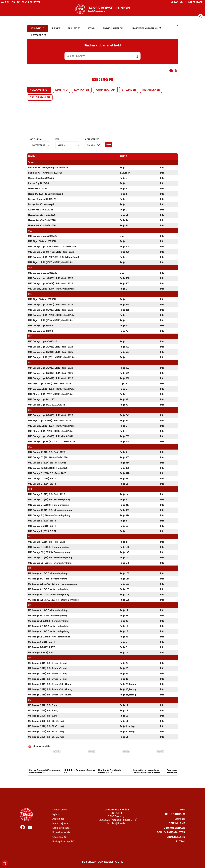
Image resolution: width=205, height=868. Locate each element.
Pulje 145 (125, 563)
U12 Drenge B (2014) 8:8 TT (42, 484)
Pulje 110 (125, 579)
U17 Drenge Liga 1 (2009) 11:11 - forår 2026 (51, 278)
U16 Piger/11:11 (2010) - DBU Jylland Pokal (51, 320)
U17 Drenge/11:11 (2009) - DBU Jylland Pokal (52, 289)
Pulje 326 (125, 252)
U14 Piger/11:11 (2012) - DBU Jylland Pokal (51, 394)
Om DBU (5, 3)
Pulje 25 (124, 663)
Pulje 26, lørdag (128, 684)
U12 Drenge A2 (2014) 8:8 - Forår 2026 (48, 458)
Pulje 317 (125, 505)
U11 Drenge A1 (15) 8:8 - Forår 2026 (47, 494)
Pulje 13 (124, 631)
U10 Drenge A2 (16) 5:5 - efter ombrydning (50, 558)
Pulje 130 (125, 547)
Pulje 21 (124, 479)
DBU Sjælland (176, 837)
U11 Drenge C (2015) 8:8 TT (42, 526)
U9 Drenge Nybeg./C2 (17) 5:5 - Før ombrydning (53, 584)
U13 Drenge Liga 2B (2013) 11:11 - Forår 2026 (51, 442)
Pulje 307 (125, 500)
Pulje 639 (125, 378)
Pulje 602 (125, 368)
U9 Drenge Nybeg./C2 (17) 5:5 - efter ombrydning (53, 600)
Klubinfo (61, 90)
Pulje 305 (125, 458)
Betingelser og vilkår (64, 842)
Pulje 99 (124, 405)
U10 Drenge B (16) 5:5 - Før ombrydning (48, 547)
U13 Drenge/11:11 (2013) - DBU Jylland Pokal (52, 426)
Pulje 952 (125, 421)
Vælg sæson (36, 139)
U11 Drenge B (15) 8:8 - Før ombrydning (48, 505)
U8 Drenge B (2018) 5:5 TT (41, 647)
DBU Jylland (177, 823)
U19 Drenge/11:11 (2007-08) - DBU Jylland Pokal (54, 257)
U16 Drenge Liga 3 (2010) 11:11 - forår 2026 (51, 310)
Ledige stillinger (61, 828)
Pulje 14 (124, 494)
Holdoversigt (39, 90)
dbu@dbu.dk (118, 823)
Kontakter (82, 90)
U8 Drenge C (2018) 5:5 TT (41, 653)
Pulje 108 (125, 595)
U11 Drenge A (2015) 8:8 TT (42, 531)
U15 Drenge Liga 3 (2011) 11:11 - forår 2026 (51, 352)
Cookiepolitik (60, 837)
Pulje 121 (125, 558)
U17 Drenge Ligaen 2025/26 (43, 273)
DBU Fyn (180, 819)
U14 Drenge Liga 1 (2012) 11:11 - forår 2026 (51, 368)
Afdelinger (58, 819)
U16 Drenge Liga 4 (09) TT (41, 326)
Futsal (181, 842)
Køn (57, 139)
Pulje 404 (125, 278)
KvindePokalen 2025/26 (41, 210)
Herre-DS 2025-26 (38, 189)
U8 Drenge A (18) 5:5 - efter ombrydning (49, 626)
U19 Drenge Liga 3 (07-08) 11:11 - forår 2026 (51, 252)
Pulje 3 (123, 189)
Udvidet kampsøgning (146, 28)
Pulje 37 (124, 621)
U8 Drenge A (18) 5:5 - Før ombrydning (48, 610)
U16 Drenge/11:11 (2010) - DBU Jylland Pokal (52, 315)
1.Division (125, 173)
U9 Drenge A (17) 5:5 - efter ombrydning (49, 589)
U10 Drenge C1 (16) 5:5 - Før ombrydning (49, 552)
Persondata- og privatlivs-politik (102, 862)
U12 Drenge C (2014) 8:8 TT (42, 479)
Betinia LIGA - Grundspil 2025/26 (45, 173)
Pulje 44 (124, 220)
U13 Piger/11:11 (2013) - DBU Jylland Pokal (51, 431)
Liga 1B (123, 384)
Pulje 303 (125, 247)
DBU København (174, 828)
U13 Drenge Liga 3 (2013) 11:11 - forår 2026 (51, 415)
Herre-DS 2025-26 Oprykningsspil (46, 194)
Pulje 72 (124, 326)
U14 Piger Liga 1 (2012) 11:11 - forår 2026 (50, 384)
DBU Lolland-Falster (171, 832)
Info (162, 168)
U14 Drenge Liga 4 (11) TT (41, 400)
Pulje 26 (124, 674)
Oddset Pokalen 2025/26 (41, 178)
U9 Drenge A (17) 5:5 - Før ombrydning (48, 573)
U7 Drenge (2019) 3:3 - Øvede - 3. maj (47, 663)
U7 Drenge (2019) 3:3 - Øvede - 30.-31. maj (50, 684)
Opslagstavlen (40, 98)
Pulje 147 (125, 552)
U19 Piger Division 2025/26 (42, 241)
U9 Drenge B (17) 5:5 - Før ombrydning (48, 579)
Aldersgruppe (92, 139)
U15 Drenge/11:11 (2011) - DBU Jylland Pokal (52, 357)
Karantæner (151, 90)
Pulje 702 (125, 436)
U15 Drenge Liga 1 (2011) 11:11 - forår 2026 (51, 347)
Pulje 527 (125, 352)
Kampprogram (105, 90)
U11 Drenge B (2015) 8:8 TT (42, 521)
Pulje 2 (123, 194)
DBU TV (16, 3)
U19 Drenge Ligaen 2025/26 (43, 236)
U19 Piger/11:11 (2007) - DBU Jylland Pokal (51, 262)
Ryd (109, 145)
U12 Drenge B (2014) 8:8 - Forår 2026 (47, 463)
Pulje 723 (125, 442)
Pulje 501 (125, 347)
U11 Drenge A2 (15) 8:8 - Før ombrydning (49, 500)
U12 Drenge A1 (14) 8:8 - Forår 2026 (47, 452)
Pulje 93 (124, 400)
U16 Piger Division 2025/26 (42, 299)
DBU (183, 810)
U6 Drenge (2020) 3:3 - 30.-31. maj (46, 721)
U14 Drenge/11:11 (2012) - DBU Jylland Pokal (52, 389)
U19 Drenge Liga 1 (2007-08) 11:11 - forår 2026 (52, 247)
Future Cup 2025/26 (38, 183)
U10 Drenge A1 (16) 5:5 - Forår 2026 (47, 542)
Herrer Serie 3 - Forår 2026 (42, 220)
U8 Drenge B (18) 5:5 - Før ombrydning (48, 616)
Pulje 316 (125, 515)
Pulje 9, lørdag (127, 726)
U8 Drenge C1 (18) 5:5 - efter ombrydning (49, 637)
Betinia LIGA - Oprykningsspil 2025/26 (48, 168)
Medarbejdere (60, 823)
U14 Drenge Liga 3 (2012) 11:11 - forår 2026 (51, 373)
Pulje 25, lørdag (128, 689)
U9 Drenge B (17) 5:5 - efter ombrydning (49, 595)
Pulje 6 (123, 521)
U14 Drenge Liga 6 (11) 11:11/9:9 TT (47, 405)
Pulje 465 (125, 310)
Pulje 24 (124, 542)
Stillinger (129, 90)
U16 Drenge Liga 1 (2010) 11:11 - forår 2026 (51, 305)
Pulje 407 (125, 284)
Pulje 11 (124, 215)
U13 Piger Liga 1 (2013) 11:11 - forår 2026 (50, 421)
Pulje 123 (125, 584)
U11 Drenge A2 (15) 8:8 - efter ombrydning (50, 510)
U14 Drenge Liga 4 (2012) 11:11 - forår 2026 (51, 378)
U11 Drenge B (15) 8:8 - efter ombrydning (49, 515)
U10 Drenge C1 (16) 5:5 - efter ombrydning (50, 563)
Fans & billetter (31, 3)
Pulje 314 (125, 463)
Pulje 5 (123, 452)
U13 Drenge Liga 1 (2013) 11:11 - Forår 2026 (51, 436)
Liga (122, 236)
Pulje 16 (124, 484)
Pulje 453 (125, 305)
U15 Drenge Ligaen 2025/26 (43, 342)
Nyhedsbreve (60, 810)
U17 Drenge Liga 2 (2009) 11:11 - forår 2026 (51, 284)
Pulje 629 (125, 373)
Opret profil (194, 2)
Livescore (39, 35)
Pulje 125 (125, 600)
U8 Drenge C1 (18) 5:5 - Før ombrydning (48, 621)
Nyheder (57, 814)
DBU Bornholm (175, 814)
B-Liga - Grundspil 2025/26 (42, 199)
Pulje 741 (125, 415)
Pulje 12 (124, 526)
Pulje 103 (125, 573)
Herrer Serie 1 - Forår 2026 (42, 215)
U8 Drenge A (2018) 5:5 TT (42, 642)
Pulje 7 (123, 647)
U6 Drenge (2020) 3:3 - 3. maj (43, 705)
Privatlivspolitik (61, 832)
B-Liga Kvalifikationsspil (41, 204)
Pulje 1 (123, 168)
